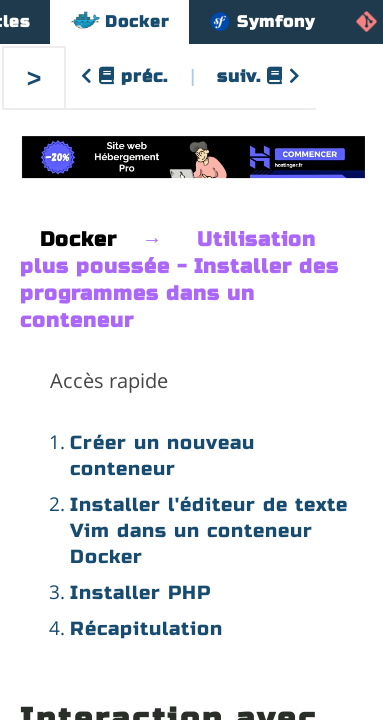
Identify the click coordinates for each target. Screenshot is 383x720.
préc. (124, 76)
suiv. (259, 76)
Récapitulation (146, 628)
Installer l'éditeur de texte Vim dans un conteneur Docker (209, 530)
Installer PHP (140, 592)
